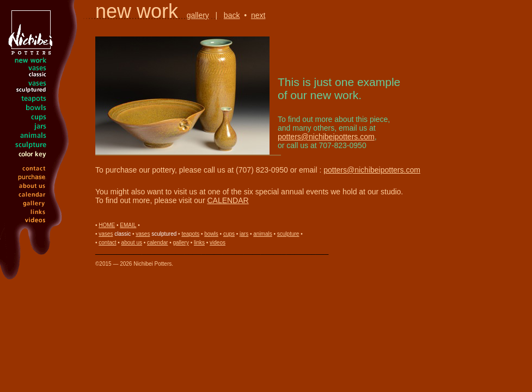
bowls (211, 234)
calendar (157, 243)
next (258, 15)
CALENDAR (228, 200)
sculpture (288, 234)
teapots (190, 234)
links (199, 243)
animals (262, 234)
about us (132, 243)
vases (106, 234)
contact (107, 243)
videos (218, 243)
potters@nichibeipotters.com (326, 137)
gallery (198, 15)
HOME (107, 225)
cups (229, 234)
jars (244, 234)
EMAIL (128, 225)
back (232, 15)
